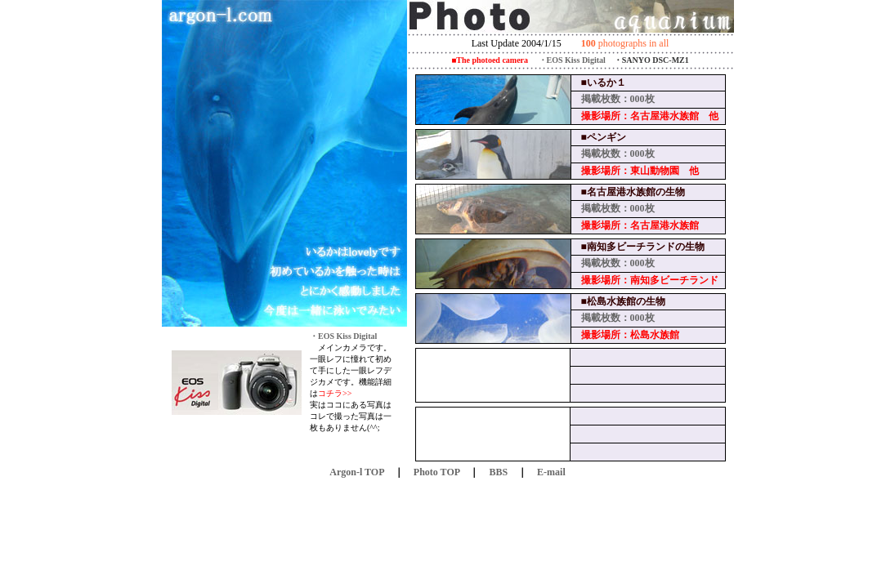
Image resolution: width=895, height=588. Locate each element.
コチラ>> (335, 393)
